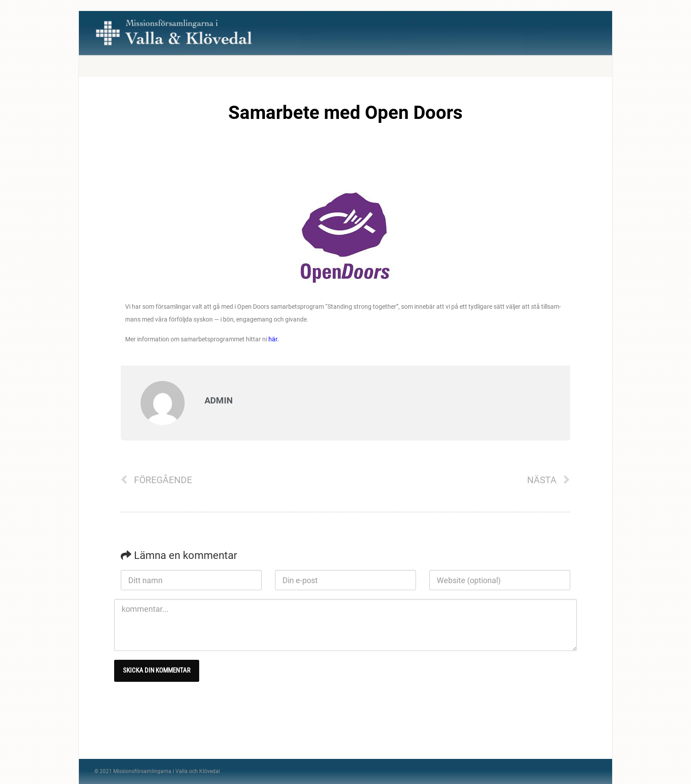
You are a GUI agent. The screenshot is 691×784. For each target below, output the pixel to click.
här (273, 339)
